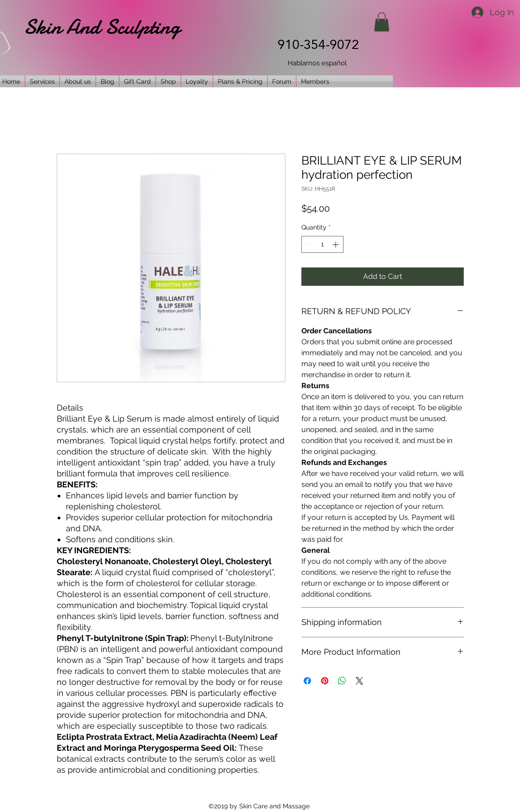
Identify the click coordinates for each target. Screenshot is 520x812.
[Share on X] (359, 681)
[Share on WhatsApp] (342, 681)
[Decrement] (308, 244)
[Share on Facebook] (307, 681)
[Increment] (336, 244)
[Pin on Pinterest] (325, 681)
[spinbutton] (322, 244)
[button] (382, 22)
